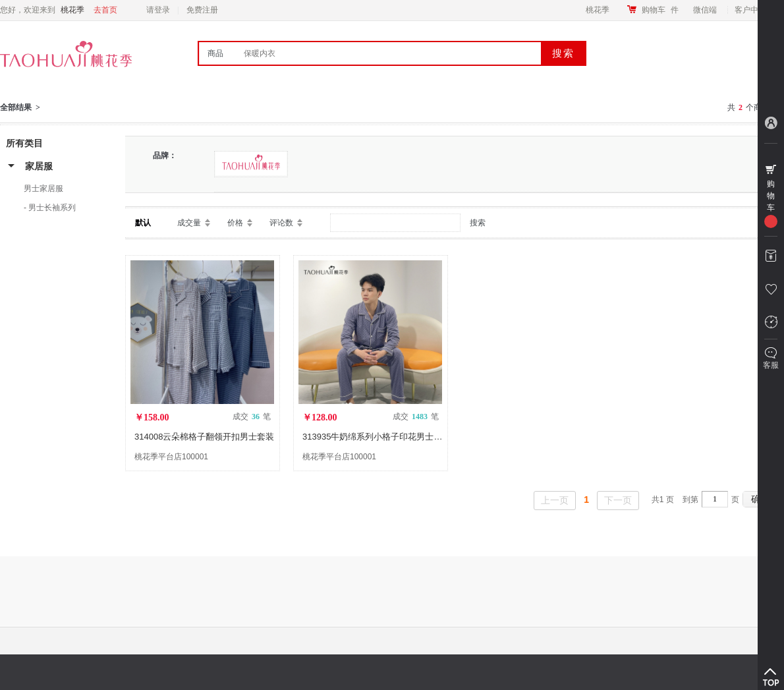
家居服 (39, 166)
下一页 (618, 500)
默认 (143, 223)
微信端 (705, 10)
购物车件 (660, 10)
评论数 (281, 223)
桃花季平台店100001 (171, 457)
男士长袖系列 (52, 208)
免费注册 (202, 10)
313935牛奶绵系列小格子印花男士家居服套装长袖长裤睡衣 (415, 437)
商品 (215, 53)
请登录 (158, 10)
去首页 (105, 10)
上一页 (555, 500)
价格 (235, 223)
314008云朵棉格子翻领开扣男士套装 (204, 437)
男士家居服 (43, 188)
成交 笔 (252, 417)
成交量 (189, 223)
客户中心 (754, 10)
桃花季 (598, 10)
